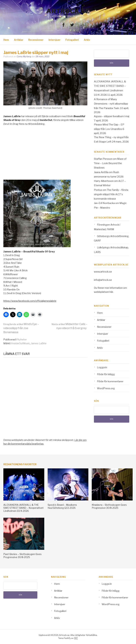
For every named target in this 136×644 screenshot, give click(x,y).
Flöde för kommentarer (110, 381)
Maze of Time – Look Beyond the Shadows (110, 163)
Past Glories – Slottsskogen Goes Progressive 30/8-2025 (22, 556)
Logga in (102, 367)
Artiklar (19, 40)
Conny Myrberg (24, 56)
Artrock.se (68, 11)
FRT (76, 638)
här (111, 292)
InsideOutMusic (21, 343)
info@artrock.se (103, 280)
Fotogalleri (72, 40)
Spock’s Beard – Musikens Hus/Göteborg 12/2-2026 (62, 506)
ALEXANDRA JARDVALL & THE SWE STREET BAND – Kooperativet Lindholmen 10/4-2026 (23, 508)
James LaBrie (39, 343)
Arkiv (87, 40)
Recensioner (36, 40)
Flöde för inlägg (106, 374)
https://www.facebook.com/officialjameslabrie (30, 301)
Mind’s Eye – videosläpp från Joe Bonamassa (21, 328)
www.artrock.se (103, 272)
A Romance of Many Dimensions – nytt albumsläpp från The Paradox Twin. (111, 104)
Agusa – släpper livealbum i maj (112, 116)
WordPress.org (106, 388)
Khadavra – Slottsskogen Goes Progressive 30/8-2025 (109, 506)
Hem (6, 40)
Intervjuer (54, 40)
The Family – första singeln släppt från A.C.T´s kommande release (111, 194)
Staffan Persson (103, 159)
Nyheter (22, 340)
